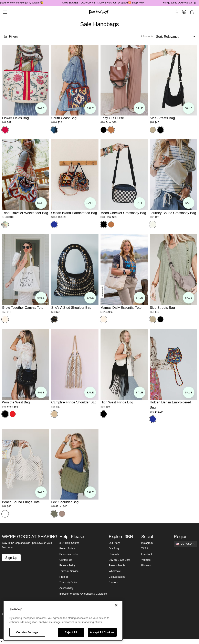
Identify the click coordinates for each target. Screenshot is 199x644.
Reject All (71, 632)
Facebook (147, 554)
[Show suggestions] (185, 544)
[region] (63, 621)
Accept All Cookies (102, 632)
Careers (113, 583)
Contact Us (66, 560)
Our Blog (114, 549)
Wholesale (115, 571)
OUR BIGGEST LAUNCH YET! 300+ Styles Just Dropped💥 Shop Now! (108, 3)
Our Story (114, 543)
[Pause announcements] (195, 3)
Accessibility (67, 588)
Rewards (114, 554)
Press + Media (117, 565)
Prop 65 (64, 577)
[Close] (116, 605)
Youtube (146, 560)
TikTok (145, 549)
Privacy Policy (67, 565)
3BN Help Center (69, 543)
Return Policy (67, 549)
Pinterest (146, 565)
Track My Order (68, 583)
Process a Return (69, 554)
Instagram (147, 543)
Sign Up (11, 558)
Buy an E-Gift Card (119, 560)
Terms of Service (69, 571)
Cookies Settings (27, 632)
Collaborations (117, 577)
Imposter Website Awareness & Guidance (83, 594)
